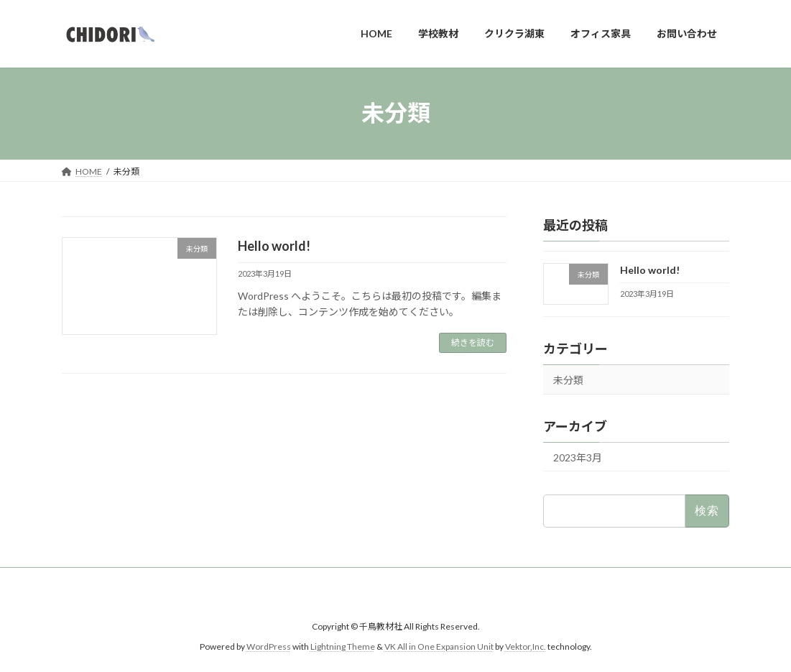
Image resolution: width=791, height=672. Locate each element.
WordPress (269, 647)
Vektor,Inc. (526, 647)
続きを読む (473, 342)
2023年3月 (578, 457)
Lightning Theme (343, 647)
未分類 (568, 379)
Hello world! (274, 246)
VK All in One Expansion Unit (439, 647)
